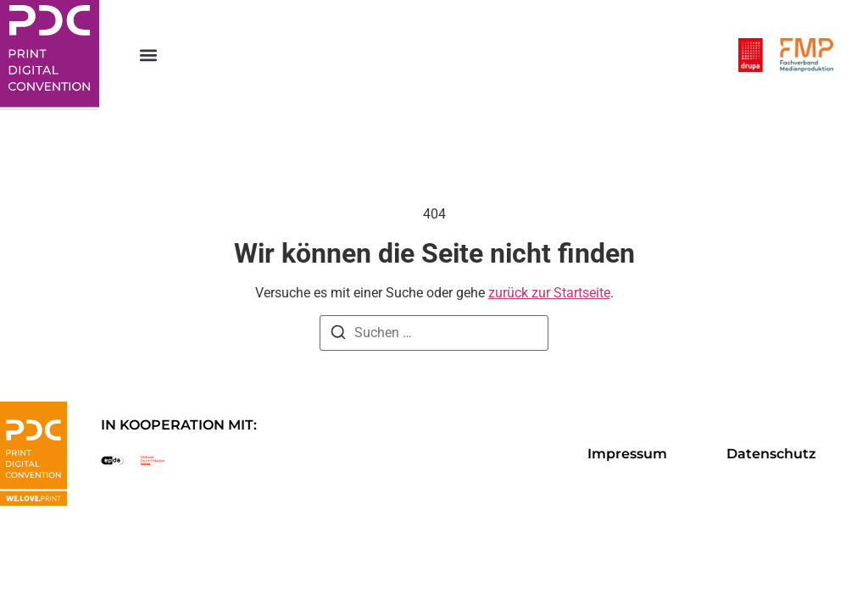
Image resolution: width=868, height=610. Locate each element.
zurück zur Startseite (549, 293)
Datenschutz (771, 454)
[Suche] (338, 335)
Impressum (627, 454)
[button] (149, 55)
